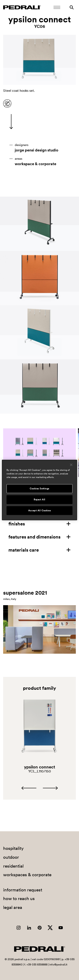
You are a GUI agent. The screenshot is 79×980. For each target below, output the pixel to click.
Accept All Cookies (39, 510)
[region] (39, 490)
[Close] (71, 465)
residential (13, 866)
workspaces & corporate (27, 875)
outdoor (11, 857)
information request (23, 890)
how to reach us (19, 898)
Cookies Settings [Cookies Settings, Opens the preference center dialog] (39, 489)
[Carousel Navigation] (39, 788)
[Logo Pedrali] (22, 7)
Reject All (39, 499)
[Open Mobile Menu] (57, 7)
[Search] (72, 7)
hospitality (13, 848)
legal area (13, 907)
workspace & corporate (35, 164)
